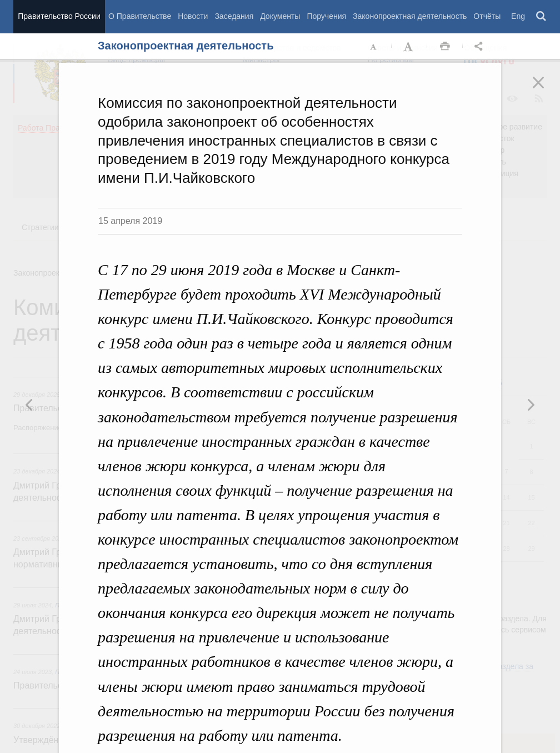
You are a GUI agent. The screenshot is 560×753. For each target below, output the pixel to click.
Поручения (326, 16)
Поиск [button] (542, 17)
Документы (280, 16)
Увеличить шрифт (409, 47)
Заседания (234, 16)
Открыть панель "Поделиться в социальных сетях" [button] (481, 47)
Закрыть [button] (546, 90)
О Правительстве (140, 16)
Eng (518, 16)
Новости (193, 16)
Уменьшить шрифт (374, 47)
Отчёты (487, 16)
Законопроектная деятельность (410, 16)
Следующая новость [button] (29, 405)
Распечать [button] (445, 47)
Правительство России (59, 16)
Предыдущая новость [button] (531, 405)
